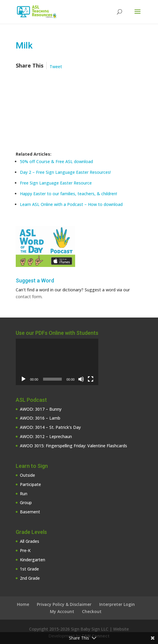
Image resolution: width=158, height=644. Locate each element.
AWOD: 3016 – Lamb (40, 418)
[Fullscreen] (91, 379)
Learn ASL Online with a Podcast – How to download (71, 204)
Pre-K (25, 550)
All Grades (30, 541)
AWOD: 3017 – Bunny (41, 409)
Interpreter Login (117, 604)
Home (23, 604)
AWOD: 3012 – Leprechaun (46, 436)
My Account (62, 611)
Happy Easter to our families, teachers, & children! (68, 194)
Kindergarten (33, 560)
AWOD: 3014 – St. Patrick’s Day (50, 427)
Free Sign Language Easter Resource (56, 183)
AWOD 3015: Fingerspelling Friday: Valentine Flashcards (74, 446)
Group (26, 502)
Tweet (56, 67)
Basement (30, 512)
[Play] (23, 379)
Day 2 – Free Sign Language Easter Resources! (65, 172)
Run (24, 494)
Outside (27, 475)
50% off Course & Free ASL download (56, 161)
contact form (29, 297)
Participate (30, 484)
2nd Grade (30, 578)
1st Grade (29, 569)
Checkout (92, 611)
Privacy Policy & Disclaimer (64, 604)
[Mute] (81, 379)
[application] (57, 362)
